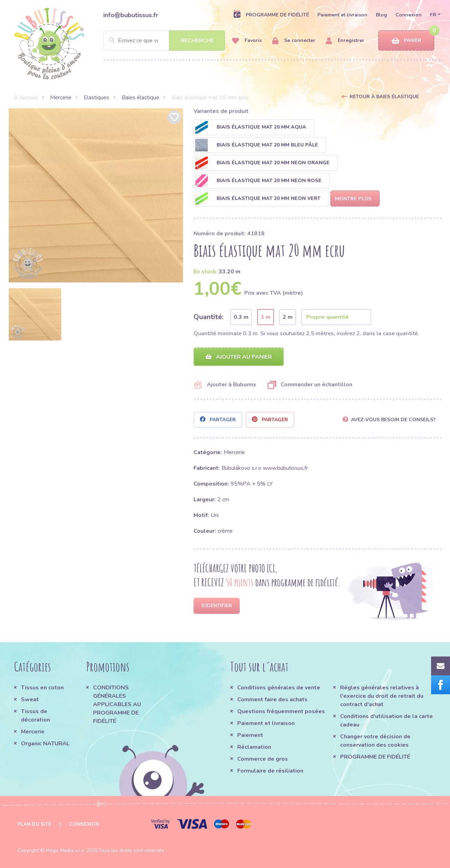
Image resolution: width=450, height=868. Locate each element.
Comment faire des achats (272, 700)
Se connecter (294, 41)
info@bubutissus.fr (131, 15)
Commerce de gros (263, 759)
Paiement (250, 735)
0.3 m (241, 317)
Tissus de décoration (36, 716)
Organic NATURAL (45, 744)
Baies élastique (140, 98)
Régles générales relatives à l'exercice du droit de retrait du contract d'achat (382, 696)
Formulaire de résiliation (270, 771)
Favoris (247, 41)
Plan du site (34, 824)
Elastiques (96, 98)
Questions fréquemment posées (281, 711)
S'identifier (217, 606)
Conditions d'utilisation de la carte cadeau (386, 720)
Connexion (409, 15)
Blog (381, 15)
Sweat (30, 700)
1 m (266, 317)
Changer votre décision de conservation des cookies (375, 741)
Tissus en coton (42, 688)
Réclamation (254, 747)
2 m (288, 317)
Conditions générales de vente (279, 688)
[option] (96, 195)
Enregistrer (345, 41)
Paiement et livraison (342, 15)
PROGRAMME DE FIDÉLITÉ (271, 15)
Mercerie (61, 98)
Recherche (197, 41)
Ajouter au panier (239, 357)
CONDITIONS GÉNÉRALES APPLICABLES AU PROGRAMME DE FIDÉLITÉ (117, 704)
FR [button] (433, 15)
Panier (406, 41)
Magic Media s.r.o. (65, 850)
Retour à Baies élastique (384, 97)
